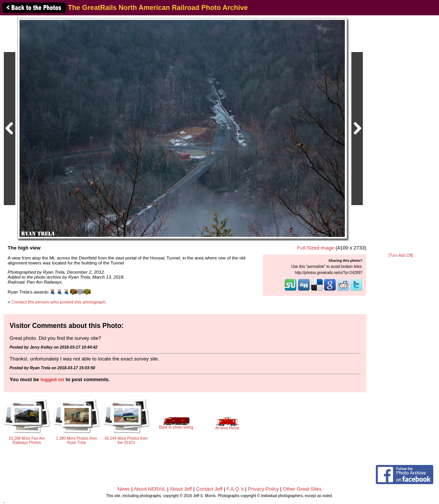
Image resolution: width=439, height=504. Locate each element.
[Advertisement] (401, 135)
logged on (52, 379)
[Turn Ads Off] (401, 255)
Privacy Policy (264, 489)
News (124, 489)
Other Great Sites (302, 489)
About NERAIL (150, 489)
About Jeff (181, 489)
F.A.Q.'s (235, 489)
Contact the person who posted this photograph (59, 302)
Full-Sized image (316, 248)
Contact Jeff (209, 489)
